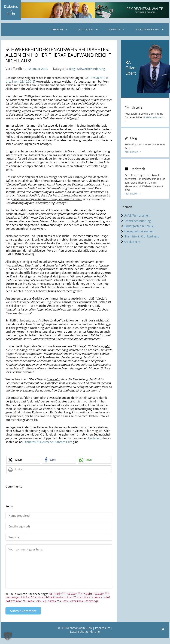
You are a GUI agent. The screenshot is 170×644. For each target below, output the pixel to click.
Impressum (103, 634)
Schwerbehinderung (137, 221)
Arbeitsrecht (132, 242)
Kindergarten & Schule (139, 226)
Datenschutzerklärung (85, 638)
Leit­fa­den (94, 444)
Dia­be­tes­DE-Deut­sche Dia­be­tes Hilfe (48, 448)
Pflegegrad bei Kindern (139, 231)
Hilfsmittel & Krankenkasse (142, 236)
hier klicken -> (133, 152)
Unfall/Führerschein (137, 216)
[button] (23, 466)
